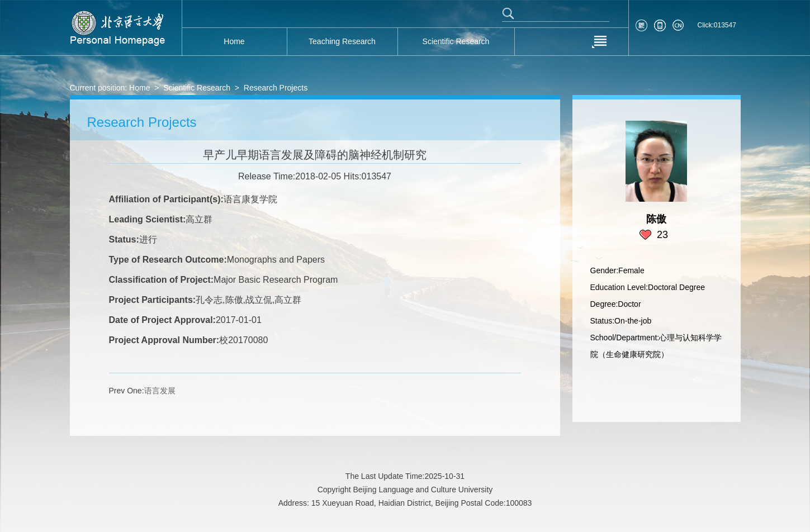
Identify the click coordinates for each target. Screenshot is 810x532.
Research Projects (276, 88)
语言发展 (160, 391)
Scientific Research (197, 88)
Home (139, 88)
